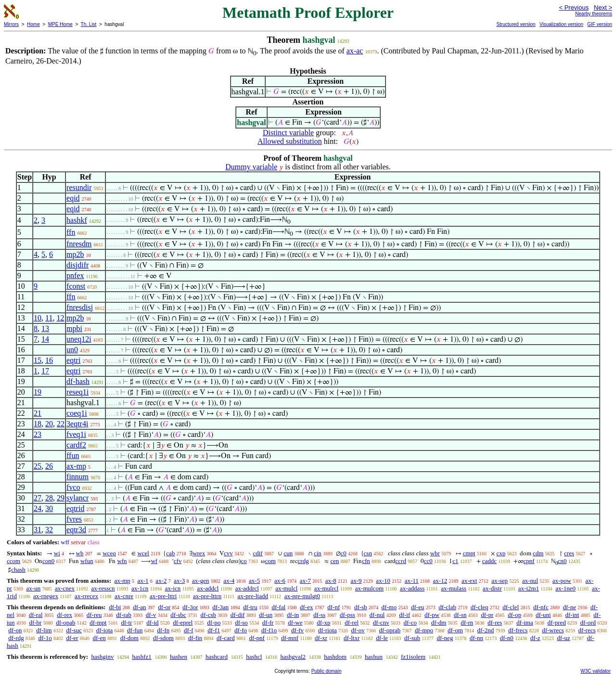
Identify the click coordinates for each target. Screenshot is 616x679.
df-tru (250, 607)
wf (154, 561)
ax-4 (229, 581)
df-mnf (290, 638)
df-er (72, 638)
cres (569, 553)
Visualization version (561, 24)
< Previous (574, 7)
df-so (241, 622)
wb (80, 553)
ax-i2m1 (529, 588)
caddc (489, 561)
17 (45, 371)
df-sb (361, 607)
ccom (13, 561)
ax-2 (161, 581)
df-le (382, 638)
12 (60, 318)
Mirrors (11, 24)
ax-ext (469, 581)
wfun (87, 561)
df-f (189, 630)
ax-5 (254, 581)
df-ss (319, 615)
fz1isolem (413, 657)
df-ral (36, 615)
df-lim (44, 630)
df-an (139, 607)
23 (38, 434)
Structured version (516, 24)
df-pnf (257, 638)
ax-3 (179, 581)
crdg (303, 561)
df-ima (525, 622)
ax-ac (355, 51)
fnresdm (79, 244)
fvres (74, 519)
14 (45, 339)
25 (38, 466)
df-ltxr (352, 638)
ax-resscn (103, 588)
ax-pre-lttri (163, 596)
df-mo (389, 607)
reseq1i (77, 392)
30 (49, 508)
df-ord (588, 622)
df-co (410, 622)
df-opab (65, 622)
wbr (435, 553)
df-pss (347, 615)
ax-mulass (454, 588)
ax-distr (492, 588)
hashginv (102, 657)
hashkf (77, 220)
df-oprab (390, 630)
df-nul (377, 615)
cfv (178, 561)
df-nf (334, 607)
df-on (15, 630)
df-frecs (518, 630)
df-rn (467, 622)
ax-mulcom (369, 588)
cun (288, 553)
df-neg (445, 638)
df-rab (124, 615)
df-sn (460, 615)
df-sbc (178, 615)
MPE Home (60, 24)
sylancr (77, 498)
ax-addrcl (247, 588)
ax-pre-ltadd (253, 596)
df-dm (439, 622)
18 (38, 424)
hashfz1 (141, 657)
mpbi (74, 328)
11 (49, 318)
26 (49, 466)
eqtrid (75, 508)
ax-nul (530, 581)
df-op (514, 615)
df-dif (238, 615)
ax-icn (173, 588)
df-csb (208, 615)
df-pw (432, 615)
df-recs (587, 630)
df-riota (327, 630)
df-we (295, 622)
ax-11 (412, 581)
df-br (35, 622)
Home (33, 24)
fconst (76, 286)
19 (38, 392)
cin (318, 553)
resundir (79, 187)
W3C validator (596, 671)
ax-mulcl (286, 588)
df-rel (352, 622)
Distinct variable (288, 133)
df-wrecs (553, 630)
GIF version (600, 24)
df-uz (563, 638)
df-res (495, 622)
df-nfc (541, 607)
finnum (77, 477)
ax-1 (143, 581)
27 (38, 498)
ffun (73, 455)
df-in (293, 615)
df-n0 (507, 638)
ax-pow (562, 581)
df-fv (297, 630)
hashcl (254, 657)
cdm (538, 553)
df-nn (476, 638)
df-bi (115, 607)
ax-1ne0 (565, 588)
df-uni (543, 615)
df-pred (556, 622)
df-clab (447, 607)
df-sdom (163, 638)
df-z (535, 638)
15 (38, 360)
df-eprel (183, 622)
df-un (266, 615)
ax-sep (500, 581)
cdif (257, 553)
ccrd (401, 561)
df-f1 (214, 630)
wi (57, 553)
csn (368, 553)
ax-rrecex (86, 596)
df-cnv (381, 622)
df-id (152, 622)
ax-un (34, 588)
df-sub (412, 638)
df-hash (78, 381)
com (270, 561)
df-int (572, 615)
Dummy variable (251, 167)
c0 (344, 553)
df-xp (323, 622)
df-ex (306, 607)
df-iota (105, 630)
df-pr (487, 615)
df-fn (163, 630)
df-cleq (480, 607)
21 (38, 413)
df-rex (64, 615)
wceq (109, 553)
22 (61, 424)
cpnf (529, 561)
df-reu (94, 615)
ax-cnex (65, 588)
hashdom (335, 657)
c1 (455, 561)
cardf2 (76, 445)
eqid (73, 198)
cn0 (562, 561)
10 (38, 318)
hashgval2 (293, 657)
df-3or (190, 607)
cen (334, 561)
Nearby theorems (594, 14)
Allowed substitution (290, 141)
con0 (48, 561)
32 (49, 530)
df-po (214, 622)
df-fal (278, 607)
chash (18, 570)
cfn (366, 561)
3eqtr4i (77, 424)
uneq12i (79, 339)
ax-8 (331, 581)
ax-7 (305, 581)
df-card (226, 638)
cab (170, 553)
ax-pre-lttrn (207, 596)
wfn (122, 561)
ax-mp (76, 466)
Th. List (89, 24)
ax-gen (200, 581)
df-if (404, 615)
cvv (228, 553)
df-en (99, 638)
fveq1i (76, 434)
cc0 (428, 561)
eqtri (73, 360)
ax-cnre (124, 596)
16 (49, 360)
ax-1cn (140, 588)
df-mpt (98, 622)
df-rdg (16, 638)
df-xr (321, 638)
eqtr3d (76, 530)
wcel (143, 553)
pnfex (75, 275)
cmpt (469, 553)
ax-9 (356, 581)
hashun (374, 657)
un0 (72, 350)
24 (38, 508)
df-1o (45, 638)
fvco (73, 487)
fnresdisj (80, 307)
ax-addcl (208, 588)
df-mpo (424, 630)
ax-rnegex (46, 596)
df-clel (511, 607)
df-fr (268, 622)
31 (38, 530)
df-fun (135, 630)
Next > (603, 7)
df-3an (220, 607)
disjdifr (77, 265)
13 (45, 328)
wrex (199, 553)
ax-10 (383, 581)
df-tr (126, 622)
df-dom (129, 638)
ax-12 (440, 581)
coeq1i (77, 413)
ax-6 (280, 581)
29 (61, 498)
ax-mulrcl (327, 588)
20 (49, 424)
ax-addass (412, 588)
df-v (151, 615)
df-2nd (486, 630)
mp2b (75, 254)
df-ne (569, 607)
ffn (71, 232)
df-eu (417, 607)
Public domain (327, 671)
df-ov (358, 630)
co (244, 561)
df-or (164, 607)
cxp (501, 553)
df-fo (241, 630)
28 (49, 498)
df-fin (195, 638)
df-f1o (269, 630)
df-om (455, 630)
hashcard (217, 657)
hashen (179, 657)
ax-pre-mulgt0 (302, 596)
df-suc (74, 630)
